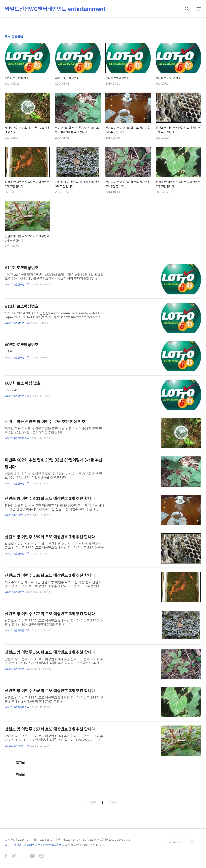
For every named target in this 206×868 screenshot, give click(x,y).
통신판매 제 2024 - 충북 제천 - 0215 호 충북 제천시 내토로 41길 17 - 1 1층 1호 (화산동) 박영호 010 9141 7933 (68, 840)
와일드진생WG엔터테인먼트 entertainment (55, 9)
